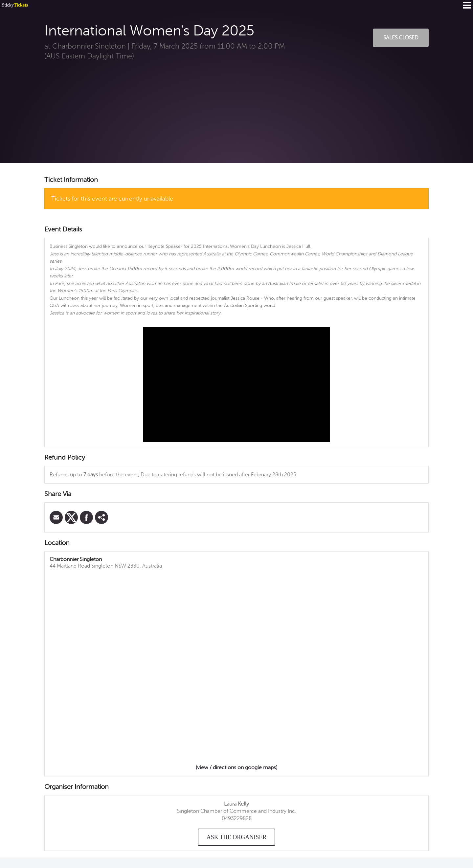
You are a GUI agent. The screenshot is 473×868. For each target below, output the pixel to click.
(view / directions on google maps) (236, 768)
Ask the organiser (237, 837)
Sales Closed (401, 38)
